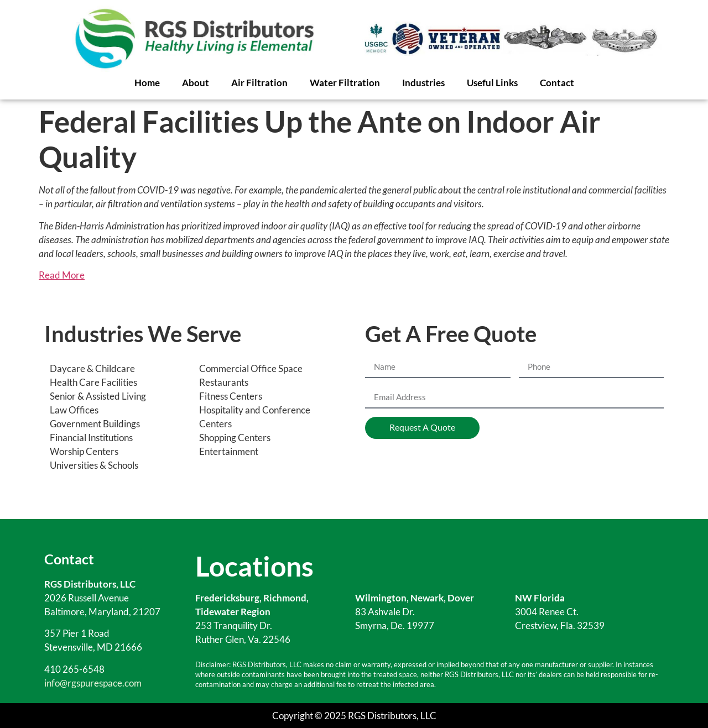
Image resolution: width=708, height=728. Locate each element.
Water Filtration (345, 83)
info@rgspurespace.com (93, 683)
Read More (62, 275)
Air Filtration (259, 83)
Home (147, 83)
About (196, 83)
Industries (423, 83)
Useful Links (492, 83)
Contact (557, 83)
